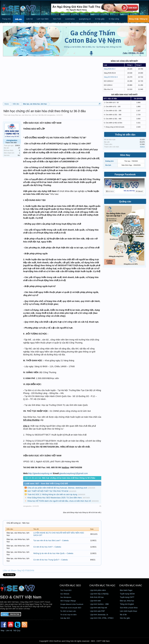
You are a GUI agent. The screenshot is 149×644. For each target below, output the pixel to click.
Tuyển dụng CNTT (127, 597)
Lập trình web (95, 601)
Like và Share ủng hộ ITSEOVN (19, 570)
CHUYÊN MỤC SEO (70, 585)
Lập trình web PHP (97, 611)
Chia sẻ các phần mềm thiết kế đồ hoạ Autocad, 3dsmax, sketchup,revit (57, 488)
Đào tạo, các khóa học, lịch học (27, 115)
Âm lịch (108, 165)
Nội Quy (17, 630)
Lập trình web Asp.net (99, 608)
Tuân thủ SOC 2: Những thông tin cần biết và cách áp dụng (52, 494)
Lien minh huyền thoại (128, 611)
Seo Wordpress (66, 597)
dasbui (142, 147)
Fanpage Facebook (125, 174)
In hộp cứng (114, 19)
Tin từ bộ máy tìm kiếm (68, 615)
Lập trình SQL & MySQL (99, 594)
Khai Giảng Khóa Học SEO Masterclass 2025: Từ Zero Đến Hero (55, 498)
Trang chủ (6, 19)
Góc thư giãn (125, 618)
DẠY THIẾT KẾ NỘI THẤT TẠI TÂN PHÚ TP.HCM (48, 491)
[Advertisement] (52, 80)
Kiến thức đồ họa (97, 597)
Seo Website (65, 594)
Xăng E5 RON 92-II (111, 77)
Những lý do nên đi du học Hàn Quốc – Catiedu (53, 553)
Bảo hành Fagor (126, 590)
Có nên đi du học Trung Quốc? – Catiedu (51, 560)
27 (19, 148)
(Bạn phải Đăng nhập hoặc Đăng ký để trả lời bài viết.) (82, 512)
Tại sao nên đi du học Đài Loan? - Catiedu (51, 540)
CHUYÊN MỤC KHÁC (131, 585)
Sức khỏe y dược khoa (129, 608)
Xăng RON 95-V (110, 69)
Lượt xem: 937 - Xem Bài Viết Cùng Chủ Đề (46, 484)
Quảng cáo (125, 202)
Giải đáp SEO (65, 618)
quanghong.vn (85, 19)
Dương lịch (109, 161)
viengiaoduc (51, 115)
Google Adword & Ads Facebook (72, 604)
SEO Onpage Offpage (68, 601)
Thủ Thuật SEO (66, 590)
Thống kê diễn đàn (125, 135)
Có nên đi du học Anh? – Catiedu (47, 547)
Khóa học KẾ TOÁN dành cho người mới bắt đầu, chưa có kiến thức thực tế (59, 501)
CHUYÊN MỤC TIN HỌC (102, 585)
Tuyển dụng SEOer (127, 594)
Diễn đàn (19, 19)
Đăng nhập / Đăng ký (138, 19)
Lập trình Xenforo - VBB (99, 604)
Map (3, 630)
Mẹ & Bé (123, 615)
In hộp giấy (100, 19)
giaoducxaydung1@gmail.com (74, 473)
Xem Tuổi (57, 19)
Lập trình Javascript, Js (99, 615)
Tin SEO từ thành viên (68, 611)
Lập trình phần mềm (98, 590)
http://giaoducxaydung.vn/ (40, 473)
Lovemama (70, 19)
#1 (100, 506)
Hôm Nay (125, 155)
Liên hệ (29, 19)
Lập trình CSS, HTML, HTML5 (102, 618)
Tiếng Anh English (127, 604)
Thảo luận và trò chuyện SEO (71, 608)
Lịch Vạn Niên (43, 19)
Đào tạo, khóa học (127, 601)
